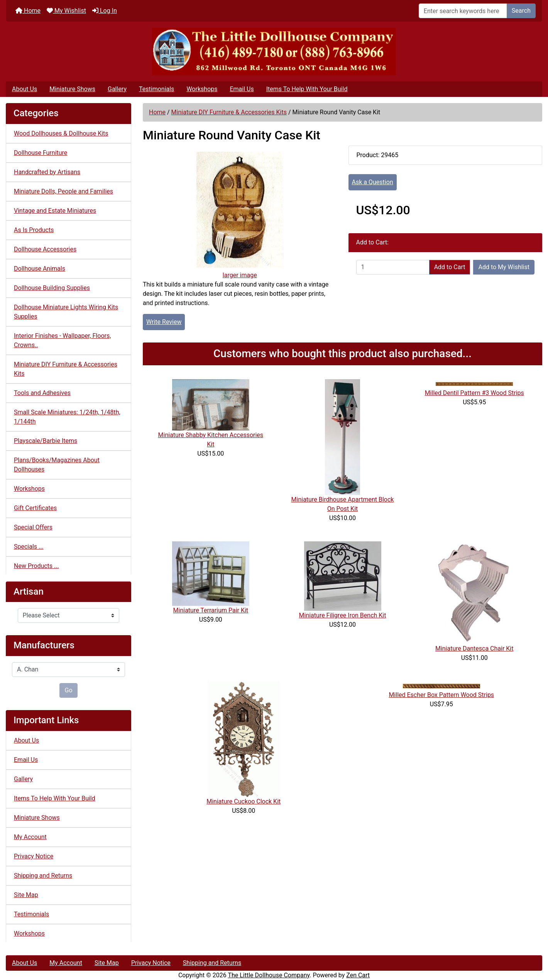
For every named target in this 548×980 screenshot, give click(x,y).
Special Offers (33, 527)
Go (68, 690)
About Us (25, 89)
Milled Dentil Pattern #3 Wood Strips (474, 393)
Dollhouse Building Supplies (52, 288)
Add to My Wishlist (504, 267)
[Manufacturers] (68, 670)
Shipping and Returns (43, 876)
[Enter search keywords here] (463, 11)
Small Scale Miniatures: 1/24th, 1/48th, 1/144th (67, 417)
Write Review (164, 322)
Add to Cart (450, 267)
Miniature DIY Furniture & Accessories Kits (229, 112)
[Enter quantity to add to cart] (393, 267)
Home (28, 11)
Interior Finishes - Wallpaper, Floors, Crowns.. (62, 340)
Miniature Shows (72, 89)
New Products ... (36, 566)
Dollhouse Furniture (41, 153)
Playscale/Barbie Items (46, 441)
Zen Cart (358, 975)
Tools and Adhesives (42, 393)
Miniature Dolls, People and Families (63, 191)
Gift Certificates (35, 508)
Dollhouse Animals (40, 269)
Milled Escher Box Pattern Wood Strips (441, 695)
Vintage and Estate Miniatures (55, 211)
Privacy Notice (34, 856)
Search (521, 11)
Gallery (117, 89)
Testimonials (156, 89)
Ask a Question (373, 182)
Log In (105, 11)
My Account (30, 837)
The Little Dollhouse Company (269, 975)
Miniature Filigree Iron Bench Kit (343, 615)
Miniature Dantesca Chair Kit (474, 649)
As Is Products (34, 230)
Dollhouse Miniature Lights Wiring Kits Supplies (66, 312)
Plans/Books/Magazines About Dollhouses (57, 465)
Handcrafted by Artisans (47, 172)
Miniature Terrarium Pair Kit (211, 610)
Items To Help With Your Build (307, 89)
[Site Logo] (274, 52)
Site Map (26, 895)
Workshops (202, 89)
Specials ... (29, 547)
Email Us (242, 89)
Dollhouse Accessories (45, 249)
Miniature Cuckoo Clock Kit (244, 801)
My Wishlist (66, 11)
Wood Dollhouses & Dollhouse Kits (61, 133)
